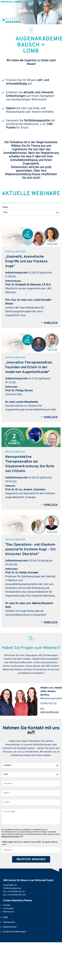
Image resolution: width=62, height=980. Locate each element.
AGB (5, 918)
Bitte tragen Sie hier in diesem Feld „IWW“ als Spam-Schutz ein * (30, 843)
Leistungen (8, 909)
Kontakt (7, 905)
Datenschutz (10, 927)
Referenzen (8, 912)
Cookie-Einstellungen (14, 932)
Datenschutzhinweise (10, 837)
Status (5, 207)
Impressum (9, 922)
